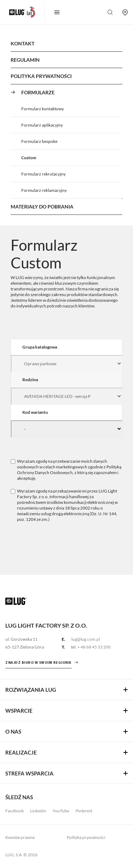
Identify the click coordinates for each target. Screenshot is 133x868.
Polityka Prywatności (41, 76)
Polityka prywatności (86, 837)
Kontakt (23, 43)
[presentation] (65, 543)
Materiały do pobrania (42, 207)
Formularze (38, 92)
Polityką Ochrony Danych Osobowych (69, 470)
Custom (29, 158)
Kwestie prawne (20, 837)
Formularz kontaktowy (43, 109)
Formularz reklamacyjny (44, 190)
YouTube (61, 811)
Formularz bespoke (39, 141)
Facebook (15, 811)
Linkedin (38, 811)
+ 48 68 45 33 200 (94, 647)
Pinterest (84, 811)
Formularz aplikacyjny (42, 125)
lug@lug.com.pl (86, 639)
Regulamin (25, 60)
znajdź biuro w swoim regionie (38, 663)
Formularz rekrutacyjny (43, 174)
